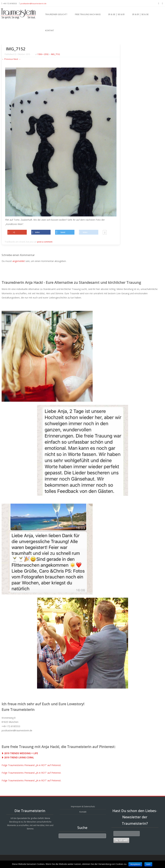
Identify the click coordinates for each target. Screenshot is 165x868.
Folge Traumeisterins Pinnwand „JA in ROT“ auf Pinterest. (31, 765)
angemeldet (19, 261)
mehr (148, 864)
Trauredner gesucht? (56, 14)
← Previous (7, 59)
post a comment (45, 242)
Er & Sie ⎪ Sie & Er (116, 14)
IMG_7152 (56, 54)
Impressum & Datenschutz (83, 806)
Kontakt (50, 30)
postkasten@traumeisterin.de (33, 3)
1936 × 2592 (43, 54)
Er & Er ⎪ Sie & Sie (140, 14)
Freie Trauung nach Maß (88, 14)
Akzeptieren (135, 864)
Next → (17, 59)
